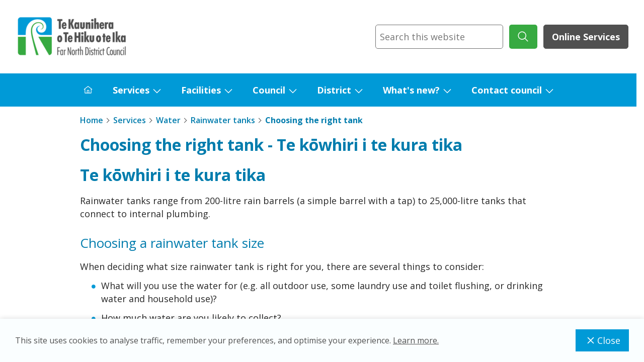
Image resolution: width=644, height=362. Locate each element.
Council (269, 90)
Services (131, 90)
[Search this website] (439, 37)
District (334, 90)
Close (602, 340)
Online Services (586, 37)
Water (168, 120)
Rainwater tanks (223, 120)
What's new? (411, 90)
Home (92, 120)
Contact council (507, 90)
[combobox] (439, 37)
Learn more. (416, 340)
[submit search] (523, 37)
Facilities (201, 90)
